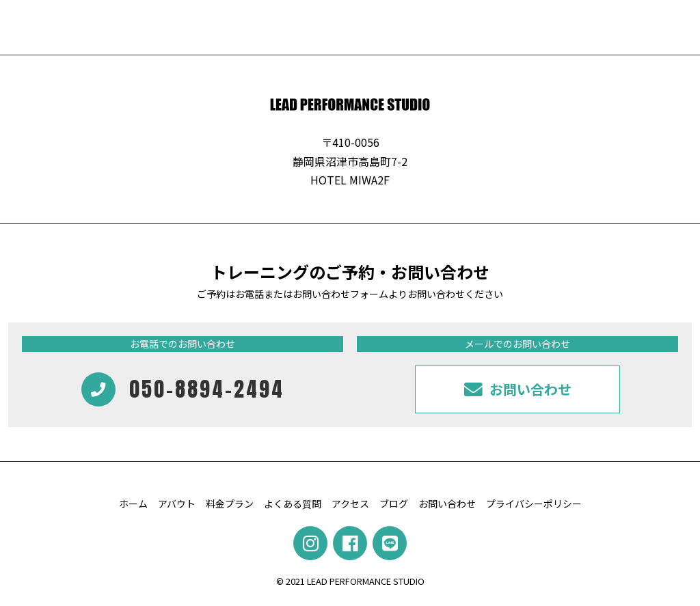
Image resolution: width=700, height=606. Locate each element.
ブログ (394, 504)
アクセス (350, 504)
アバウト (177, 504)
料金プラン (230, 504)
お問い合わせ (447, 504)
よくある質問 (293, 504)
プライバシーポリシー (534, 504)
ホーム (133, 504)
